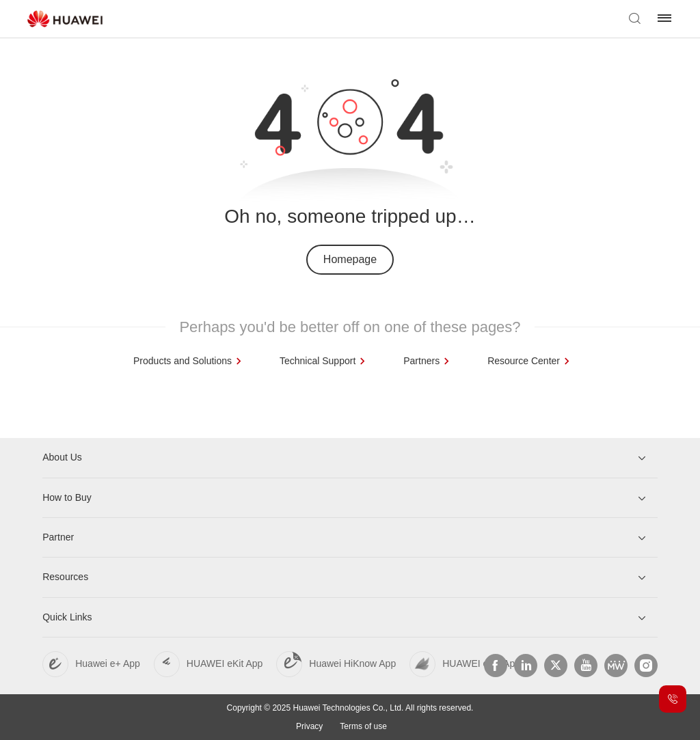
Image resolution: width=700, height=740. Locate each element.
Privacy (309, 726)
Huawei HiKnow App (352, 663)
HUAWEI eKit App (225, 663)
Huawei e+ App (108, 663)
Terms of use (363, 726)
